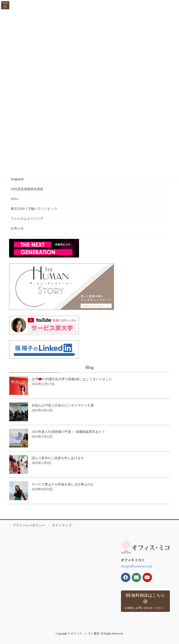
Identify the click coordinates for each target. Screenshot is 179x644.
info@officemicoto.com (137, 566)
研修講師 (17, 179)
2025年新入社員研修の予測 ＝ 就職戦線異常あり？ (68, 432)
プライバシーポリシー (29, 525)
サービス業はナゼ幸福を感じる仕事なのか (63, 484)
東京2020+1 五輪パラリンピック (34, 209)
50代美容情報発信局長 (27, 189)
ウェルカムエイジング (27, 219)
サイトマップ (62, 525)
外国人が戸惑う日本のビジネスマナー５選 (63, 405)
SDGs (15, 199)
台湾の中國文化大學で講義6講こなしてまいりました (72, 379)
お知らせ (17, 228)
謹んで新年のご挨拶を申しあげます (58, 458)
